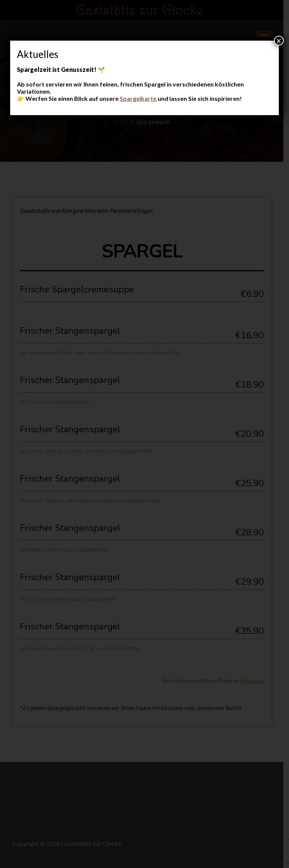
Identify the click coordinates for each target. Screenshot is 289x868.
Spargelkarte (138, 98)
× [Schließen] (279, 41)
